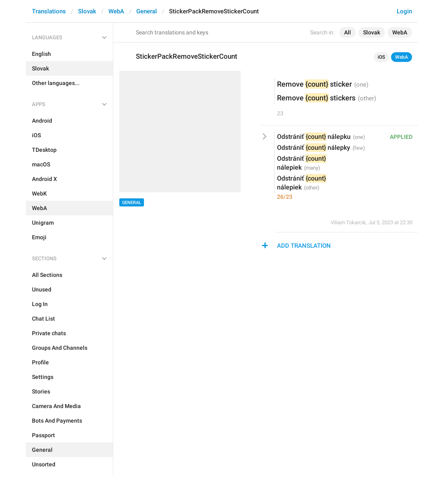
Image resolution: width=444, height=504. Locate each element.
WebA (116, 11)
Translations (49, 11)
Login (404, 11)
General (147, 11)
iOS (381, 57)
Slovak (87, 11)
